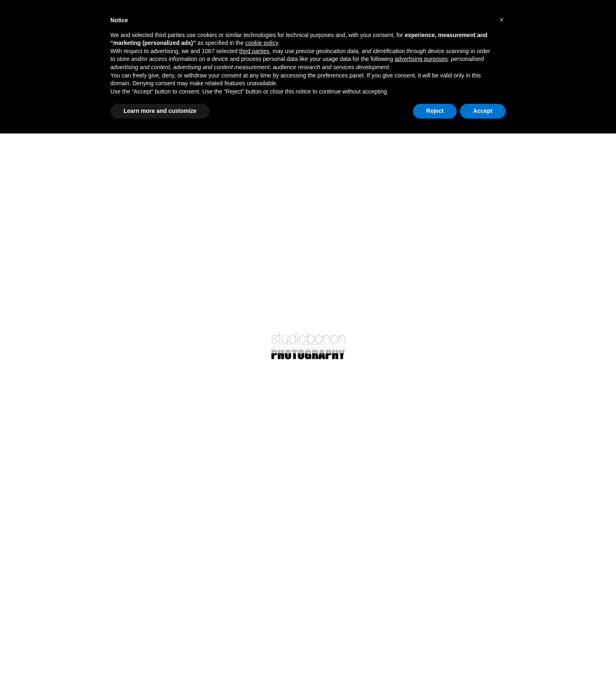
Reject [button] (435, 111)
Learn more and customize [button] (160, 111)
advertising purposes (421, 59)
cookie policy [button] (262, 43)
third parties (254, 51)
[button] (502, 20)
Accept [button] (483, 111)
